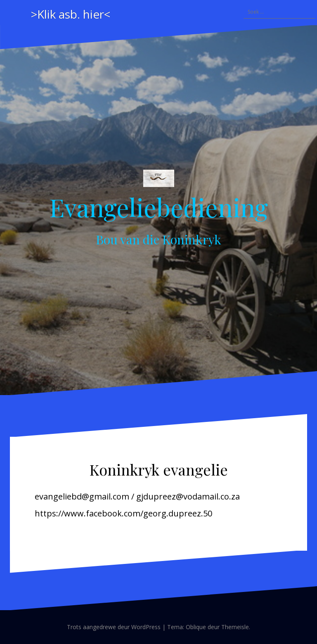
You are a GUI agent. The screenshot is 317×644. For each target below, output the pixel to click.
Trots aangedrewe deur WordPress (114, 627)
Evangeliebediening (158, 207)
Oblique (196, 627)
